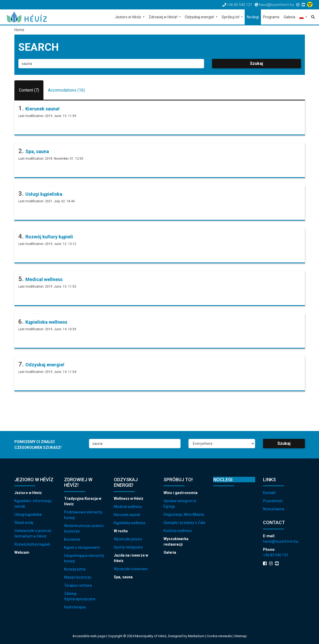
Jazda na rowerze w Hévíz (131, 558)
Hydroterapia (75, 607)
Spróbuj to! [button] (231, 17)
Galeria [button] (289, 17)
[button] (303, 17)
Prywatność (273, 501)
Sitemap (240, 636)
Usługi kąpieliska (44, 194)
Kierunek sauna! (43, 109)
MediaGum (196, 636)
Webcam (22, 552)
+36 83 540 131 (276, 555)
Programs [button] (271, 17)
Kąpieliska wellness (46, 322)
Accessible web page (89, 636)
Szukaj (256, 63)
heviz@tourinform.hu (281, 541)
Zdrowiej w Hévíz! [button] (163, 17)
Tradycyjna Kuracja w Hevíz (83, 501)
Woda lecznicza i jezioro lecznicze (84, 528)
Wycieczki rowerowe (131, 569)
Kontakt (269, 493)
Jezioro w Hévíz (28, 493)
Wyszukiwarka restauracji (176, 542)
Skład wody (24, 523)
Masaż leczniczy (78, 577)
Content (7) (29, 90)
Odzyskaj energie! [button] (200, 17)
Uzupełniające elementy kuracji (84, 558)
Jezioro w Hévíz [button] (128, 17)
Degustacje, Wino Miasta (184, 514)
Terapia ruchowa (78, 585)
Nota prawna (274, 509)
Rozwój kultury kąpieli (49, 237)
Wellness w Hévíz (129, 499)
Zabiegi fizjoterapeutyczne (80, 596)
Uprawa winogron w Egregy (180, 504)
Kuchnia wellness (178, 531)
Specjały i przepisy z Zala (184, 523)
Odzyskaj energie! (45, 365)
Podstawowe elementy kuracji (83, 515)
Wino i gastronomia (181, 493)
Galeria (170, 552)
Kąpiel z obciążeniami (82, 547)
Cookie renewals (220, 636)
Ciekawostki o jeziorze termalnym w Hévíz (33, 533)
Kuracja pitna (75, 569)
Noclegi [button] (253, 17)
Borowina (72, 539)
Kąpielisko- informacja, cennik (33, 504)
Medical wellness (44, 279)
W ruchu (121, 531)
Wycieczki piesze (128, 539)
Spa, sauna (37, 151)
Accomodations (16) (66, 90)
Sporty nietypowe (128, 547)
